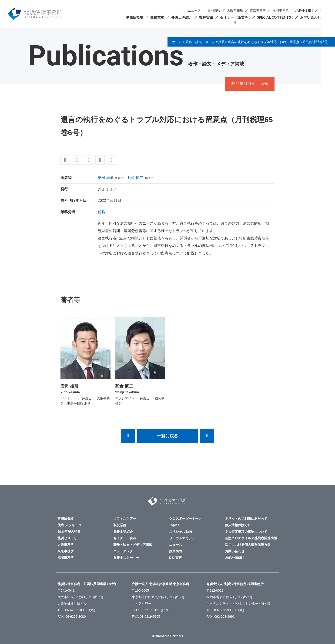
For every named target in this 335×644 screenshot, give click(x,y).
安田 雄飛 (106, 178)
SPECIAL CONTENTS (274, 17)
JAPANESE (303, 10)
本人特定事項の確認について (246, 532)
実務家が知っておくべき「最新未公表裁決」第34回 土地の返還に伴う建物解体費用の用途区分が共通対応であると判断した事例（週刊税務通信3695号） (207, 436)
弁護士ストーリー (126, 558)
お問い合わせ (311, 17)
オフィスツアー (125, 519)
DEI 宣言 (176, 558)
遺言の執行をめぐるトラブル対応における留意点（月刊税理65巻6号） (279, 42)
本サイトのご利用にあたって (246, 519)
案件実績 (206, 17)
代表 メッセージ (69, 525)
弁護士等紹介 (182, 17)
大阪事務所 (235, 10)
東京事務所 (258, 10)
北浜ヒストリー (69, 538)
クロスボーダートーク (185, 519)
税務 (101, 212)
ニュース (194, 10)
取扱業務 (157, 17)
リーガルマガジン (182, 538)
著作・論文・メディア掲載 (205, 42)
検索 (320, 11)
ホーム (177, 42)
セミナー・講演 (125, 538)
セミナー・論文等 (234, 17)
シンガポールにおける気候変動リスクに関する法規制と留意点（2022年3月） (128, 436)
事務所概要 (135, 17)
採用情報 (214, 10)
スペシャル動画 (181, 532)
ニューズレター (125, 551)
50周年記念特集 (69, 532)
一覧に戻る (167, 436)
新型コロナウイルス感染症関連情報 (251, 538)
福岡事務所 (281, 10)
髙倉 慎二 (135, 178)
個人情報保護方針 (238, 525)
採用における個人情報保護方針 (248, 545)
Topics (174, 525)
